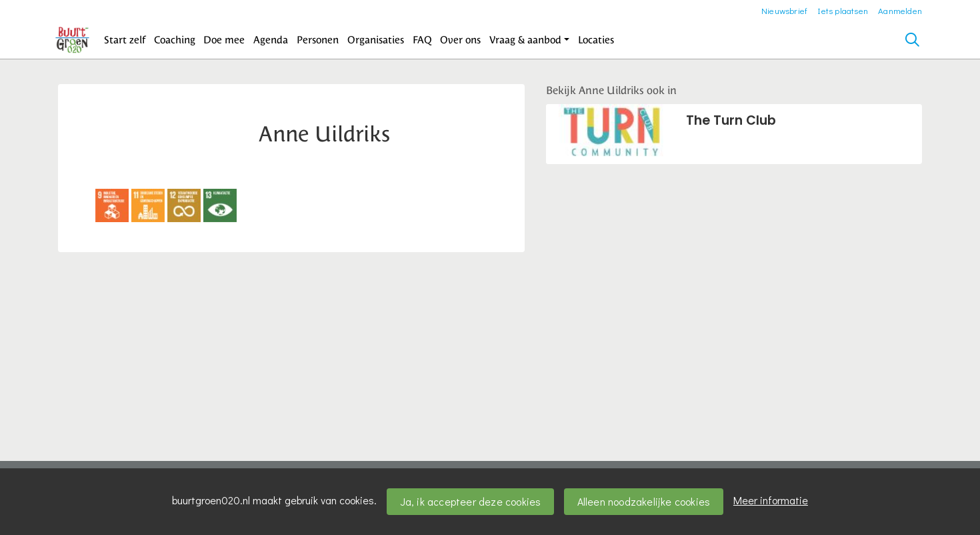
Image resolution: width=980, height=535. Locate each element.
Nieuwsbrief (784, 10)
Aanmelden (900, 10)
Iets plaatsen (843, 10)
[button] (125, 40)
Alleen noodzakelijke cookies (644, 501)
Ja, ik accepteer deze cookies (471, 501)
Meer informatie (771, 500)
